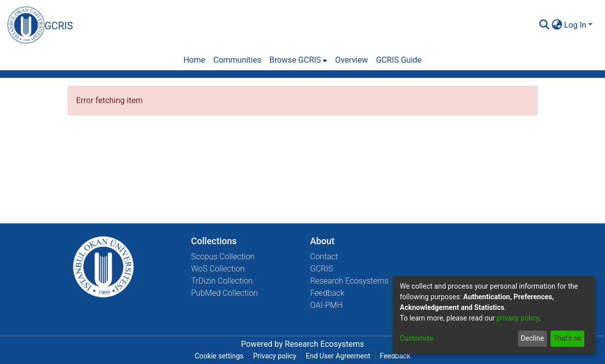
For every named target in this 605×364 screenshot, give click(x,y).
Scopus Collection (223, 257)
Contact (324, 257)
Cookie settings (219, 356)
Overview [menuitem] (352, 60)
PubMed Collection (224, 293)
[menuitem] (557, 25)
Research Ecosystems (350, 281)
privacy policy (518, 318)
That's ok (567, 338)
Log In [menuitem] (575, 25)
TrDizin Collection (222, 281)
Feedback (328, 293)
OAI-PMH (327, 305)
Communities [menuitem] (237, 60)
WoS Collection (218, 269)
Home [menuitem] (194, 60)
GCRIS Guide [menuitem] (399, 60)
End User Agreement (338, 356)
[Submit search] (544, 25)
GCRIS (322, 269)
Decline (532, 338)
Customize (416, 338)
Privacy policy (275, 356)
